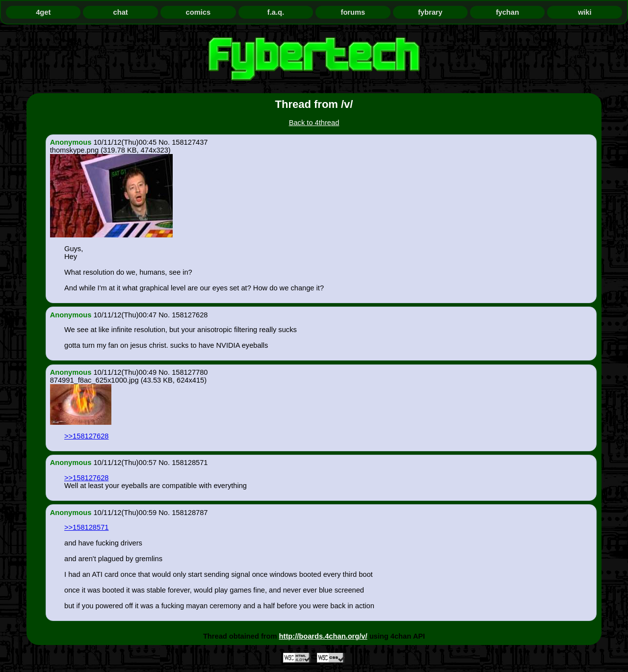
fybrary (430, 12)
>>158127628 (86, 436)
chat (121, 12)
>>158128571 (86, 527)
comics (198, 12)
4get (43, 12)
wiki (585, 12)
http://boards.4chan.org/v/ (323, 636)
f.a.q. (276, 12)
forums (353, 12)
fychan (508, 12)
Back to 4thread (314, 123)
